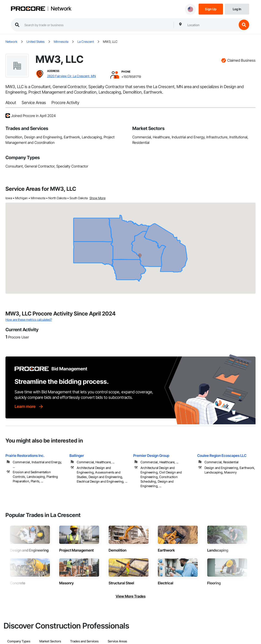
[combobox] (211, 25)
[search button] (244, 25)
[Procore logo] (28, 9)
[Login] (237, 9)
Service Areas (34, 103)
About (11, 103)
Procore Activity (65, 103)
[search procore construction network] (97, 25)
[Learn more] (29, 407)
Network (61, 9)
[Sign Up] (211, 9)
